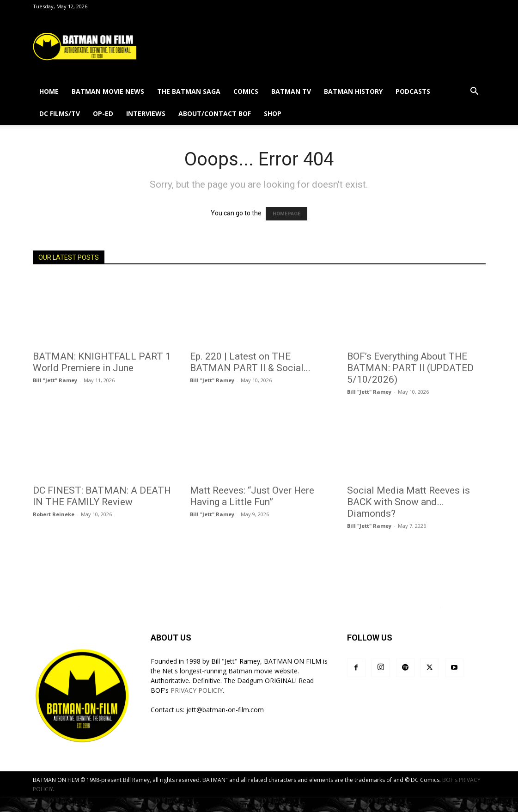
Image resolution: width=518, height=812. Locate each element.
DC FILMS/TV (60, 113)
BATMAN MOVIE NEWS (108, 91)
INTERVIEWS (146, 113)
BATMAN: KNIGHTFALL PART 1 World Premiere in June (102, 362)
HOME (49, 91)
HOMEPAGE (286, 214)
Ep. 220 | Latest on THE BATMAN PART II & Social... (250, 362)
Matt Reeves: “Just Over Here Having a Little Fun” (252, 496)
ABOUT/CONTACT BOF (215, 113)
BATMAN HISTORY (353, 91)
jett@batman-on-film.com (225, 710)
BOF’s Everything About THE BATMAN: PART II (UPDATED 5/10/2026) (410, 368)
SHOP (273, 113)
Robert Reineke (54, 514)
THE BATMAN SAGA (189, 91)
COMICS (246, 91)
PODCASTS (413, 91)
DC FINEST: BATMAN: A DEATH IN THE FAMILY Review (102, 496)
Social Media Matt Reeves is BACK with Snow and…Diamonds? (408, 502)
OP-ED (103, 113)
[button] (475, 92)
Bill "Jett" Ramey (55, 380)
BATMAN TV (291, 91)
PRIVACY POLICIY (197, 690)
